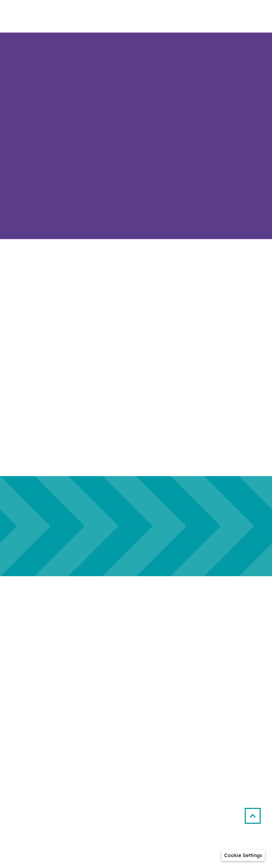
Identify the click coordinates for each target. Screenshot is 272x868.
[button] (256, 813)
